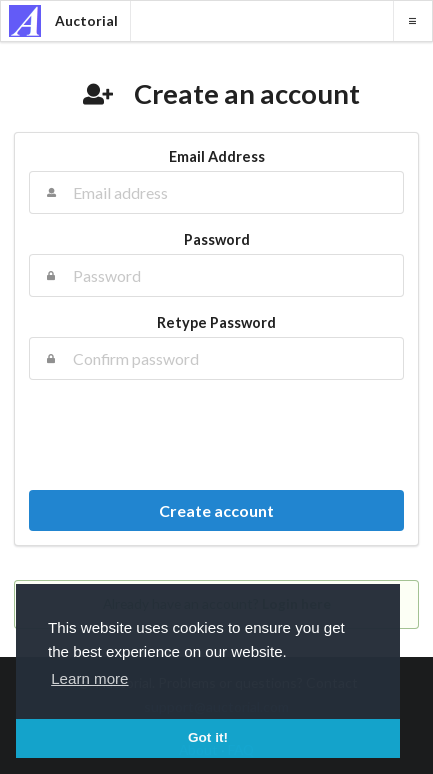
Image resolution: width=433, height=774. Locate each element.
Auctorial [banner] (63, 21)
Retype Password (216, 322)
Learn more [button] (89, 678)
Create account (216, 510)
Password (217, 239)
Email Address (217, 156)
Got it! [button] (208, 737)
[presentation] (217, 435)
